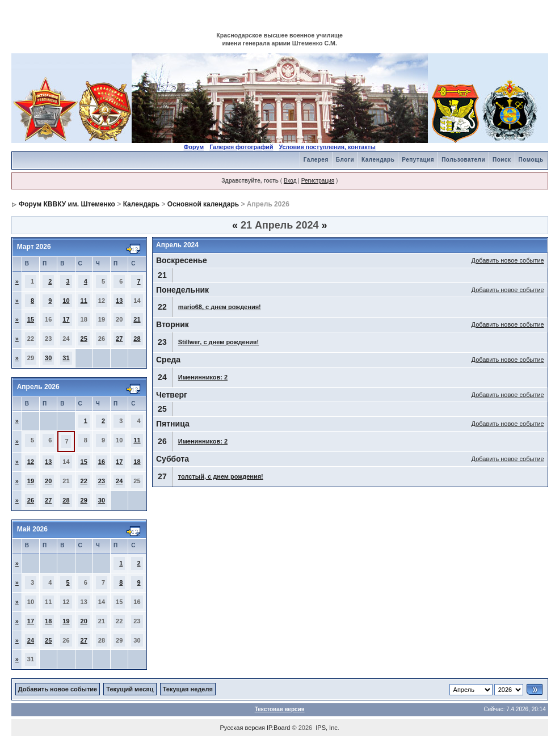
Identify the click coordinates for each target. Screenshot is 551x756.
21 (137, 319)
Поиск (502, 160)
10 (66, 301)
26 (31, 500)
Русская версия (243, 728)
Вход (290, 181)
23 (102, 481)
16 (102, 462)
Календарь (378, 160)
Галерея (316, 160)
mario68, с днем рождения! (220, 307)
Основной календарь (203, 204)
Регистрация (318, 181)
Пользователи (463, 160)
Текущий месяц (130, 689)
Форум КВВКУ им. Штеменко (67, 204)
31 (66, 358)
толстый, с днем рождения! (221, 476)
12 (31, 462)
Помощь (531, 160)
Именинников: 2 (203, 377)
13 (119, 301)
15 (31, 319)
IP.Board (278, 728)
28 (137, 339)
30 (48, 358)
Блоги (345, 160)
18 (137, 462)
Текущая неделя (188, 689)
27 (119, 339)
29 (84, 500)
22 (84, 481)
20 (48, 481)
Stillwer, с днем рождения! (218, 342)
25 (84, 339)
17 (66, 319)
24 (119, 481)
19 (31, 481)
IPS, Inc (327, 728)
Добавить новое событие (508, 260)
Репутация (418, 160)
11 (84, 301)
